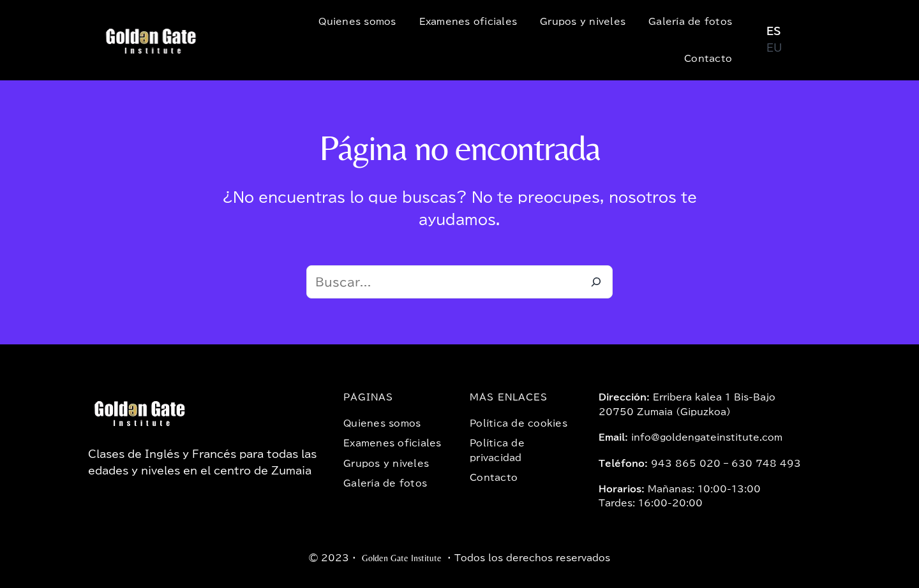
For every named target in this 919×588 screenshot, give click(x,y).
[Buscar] (596, 282)
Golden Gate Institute (402, 558)
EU (774, 48)
